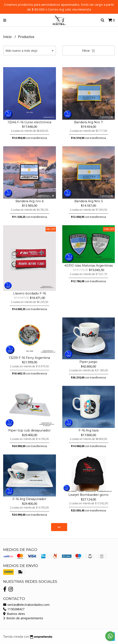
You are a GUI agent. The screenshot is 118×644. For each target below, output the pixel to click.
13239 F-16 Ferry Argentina (29, 358)
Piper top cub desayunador (29, 430)
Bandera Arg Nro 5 (89, 201)
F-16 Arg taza (89, 430)
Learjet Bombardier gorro (88, 495)
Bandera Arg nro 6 (30, 201)
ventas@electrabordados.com (26, 605)
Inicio (8, 37)
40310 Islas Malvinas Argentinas (89, 266)
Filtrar (89, 51)
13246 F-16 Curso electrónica (29, 122)
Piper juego (88, 362)
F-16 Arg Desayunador (29, 499)
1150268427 (14, 609)
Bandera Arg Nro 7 (88, 122)
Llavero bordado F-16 (30, 293)
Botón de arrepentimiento (23, 618)
